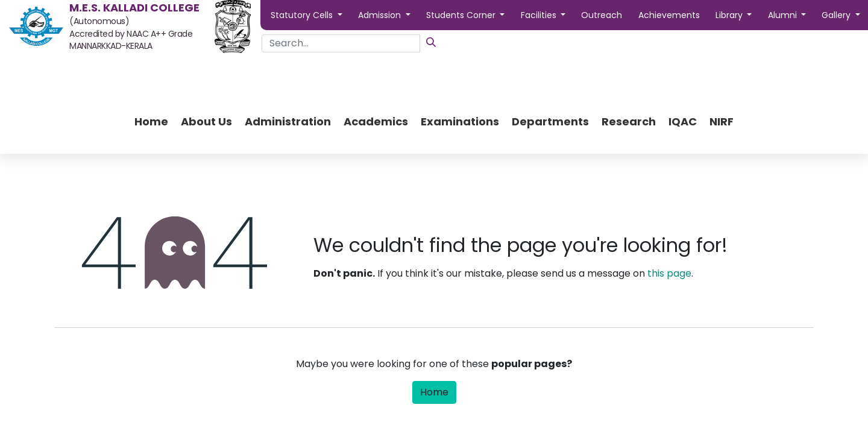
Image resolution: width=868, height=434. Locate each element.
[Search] (431, 42)
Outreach (602, 15)
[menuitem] (151, 121)
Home (434, 392)
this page (669, 273)
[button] (307, 15)
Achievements (669, 15)
